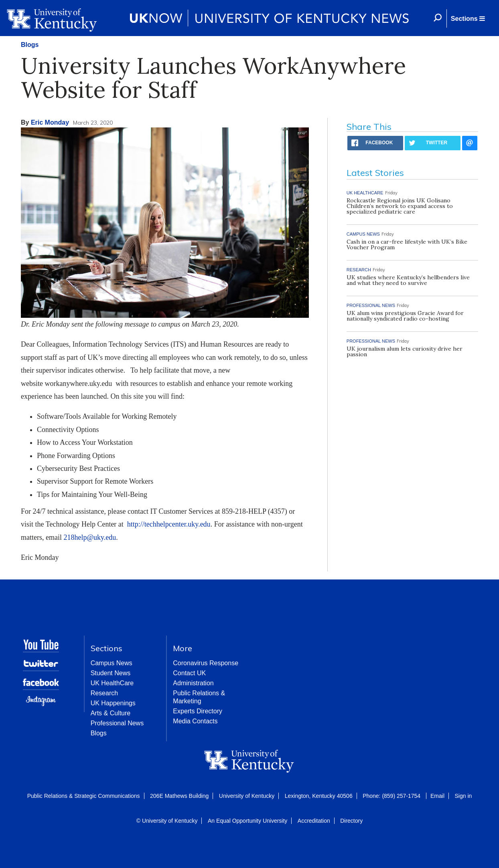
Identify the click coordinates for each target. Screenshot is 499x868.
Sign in (463, 796)
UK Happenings (113, 703)
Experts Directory (198, 711)
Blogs (30, 45)
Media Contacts (195, 721)
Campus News (112, 663)
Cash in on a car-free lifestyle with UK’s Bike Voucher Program (407, 244)
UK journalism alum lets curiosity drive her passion (405, 351)
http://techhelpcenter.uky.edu (169, 524)
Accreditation (314, 821)
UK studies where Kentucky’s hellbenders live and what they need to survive (408, 280)
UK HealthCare (112, 683)
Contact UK (189, 673)
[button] (468, 18)
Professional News (117, 723)
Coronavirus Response (206, 663)
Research (104, 693)
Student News (111, 673)
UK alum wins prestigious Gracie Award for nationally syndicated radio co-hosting (405, 316)
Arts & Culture (111, 713)
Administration (193, 683)
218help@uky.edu (90, 537)
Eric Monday (50, 122)
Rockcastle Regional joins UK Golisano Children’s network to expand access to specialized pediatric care (400, 206)
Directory (351, 821)
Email (437, 796)
